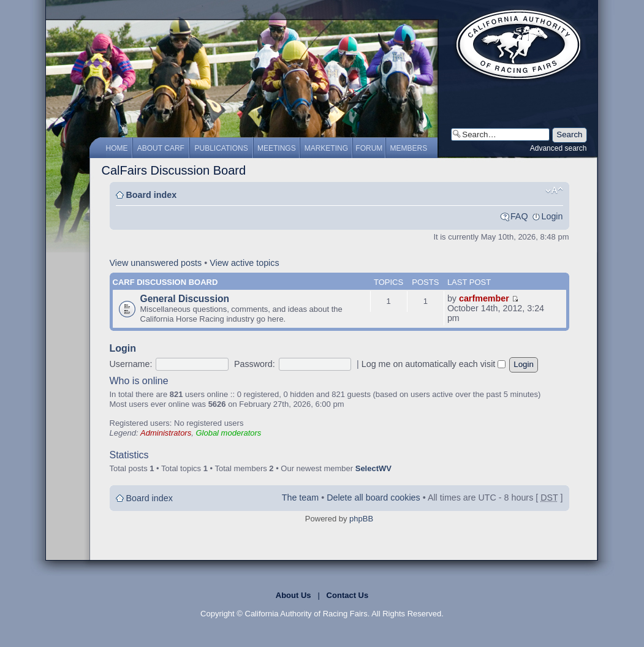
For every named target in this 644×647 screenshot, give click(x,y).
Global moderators (228, 433)
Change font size (554, 191)
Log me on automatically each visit (434, 364)
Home (117, 148)
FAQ (519, 216)
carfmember (484, 298)
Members (409, 148)
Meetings (277, 148)
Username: (131, 364)
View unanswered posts (156, 263)
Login (552, 216)
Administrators (166, 433)
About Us (294, 595)
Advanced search (559, 148)
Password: (255, 364)
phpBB (361, 519)
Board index (152, 195)
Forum (369, 148)
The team (300, 498)
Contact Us (348, 595)
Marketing (326, 148)
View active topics (244, 263)
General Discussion (185, 299)
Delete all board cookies (373, 498)
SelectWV (373, 468)
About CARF (161, 148)
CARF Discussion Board (165, 282)
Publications (222, 148)
